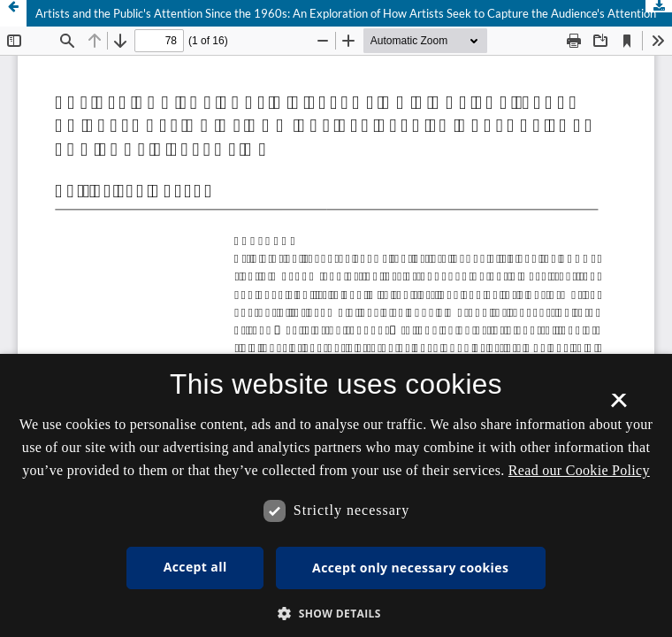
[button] (336, 614)
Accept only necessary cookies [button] (410, 568)
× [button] (619, 406)
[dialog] (336, 495)
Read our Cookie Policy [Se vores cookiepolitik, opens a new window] (579, 470)
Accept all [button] (195, 567)
